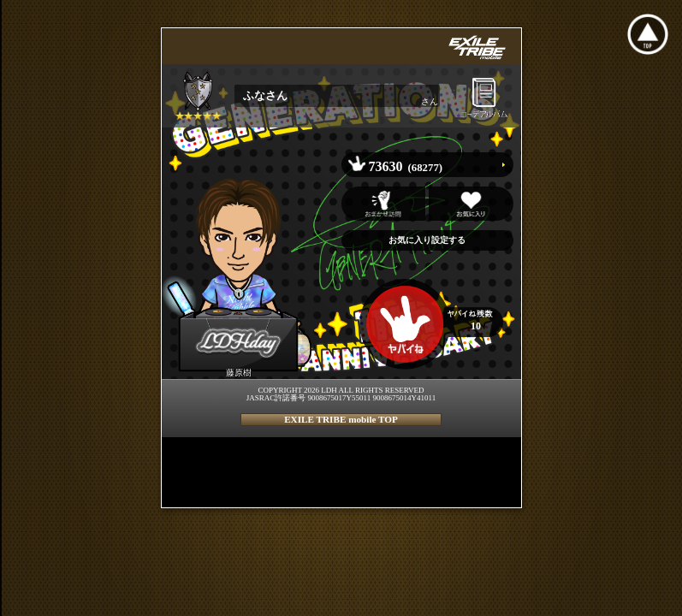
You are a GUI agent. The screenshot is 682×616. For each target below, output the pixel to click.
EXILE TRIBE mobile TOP (341, 419)
